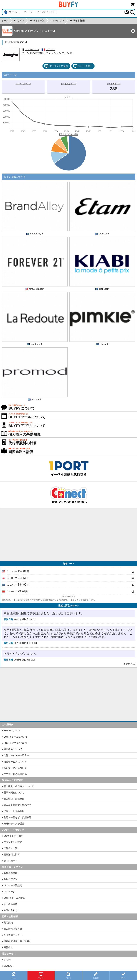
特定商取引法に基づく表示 (17, 941)
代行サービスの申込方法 (16, 755)
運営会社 (8, 947)
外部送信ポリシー (13, 935)
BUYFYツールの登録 (14, 898)
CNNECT (9, 966)
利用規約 (8, 923)
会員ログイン (11, 879)
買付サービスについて (15, 762)
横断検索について (13, 749)
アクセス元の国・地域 (68, 134)
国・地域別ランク (68, 84)
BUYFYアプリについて (16, 743)
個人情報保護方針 (13, 929)
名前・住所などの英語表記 (17, 817)
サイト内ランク (114, 84)
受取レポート (11, 861)
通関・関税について (14, 793)
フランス (50, 49)
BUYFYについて (12, 731)
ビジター (68, 97)
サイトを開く (83, 66)
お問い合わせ (11, 910)
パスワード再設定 (13, 885)
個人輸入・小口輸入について (19, 786)
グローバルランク (23, 84)
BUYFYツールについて (16, 737)
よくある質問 (11, 904)
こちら (78, 600)
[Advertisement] (68, 535)
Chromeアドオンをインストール (35, 31)
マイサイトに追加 (56, 66)
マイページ (9, 892)
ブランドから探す (13, 842)
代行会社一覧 (11, 848)
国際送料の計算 (12, 855)
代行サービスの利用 (14, 811)
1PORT (7, 960)
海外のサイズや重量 (14, 824)
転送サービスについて (15, 768)
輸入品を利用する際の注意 (17, 805)
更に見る (130, 664)
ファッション (32, 49)
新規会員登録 (11, 873)
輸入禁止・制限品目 (14, 799)
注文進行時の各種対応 (15, 774)
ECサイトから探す (13, 836)
